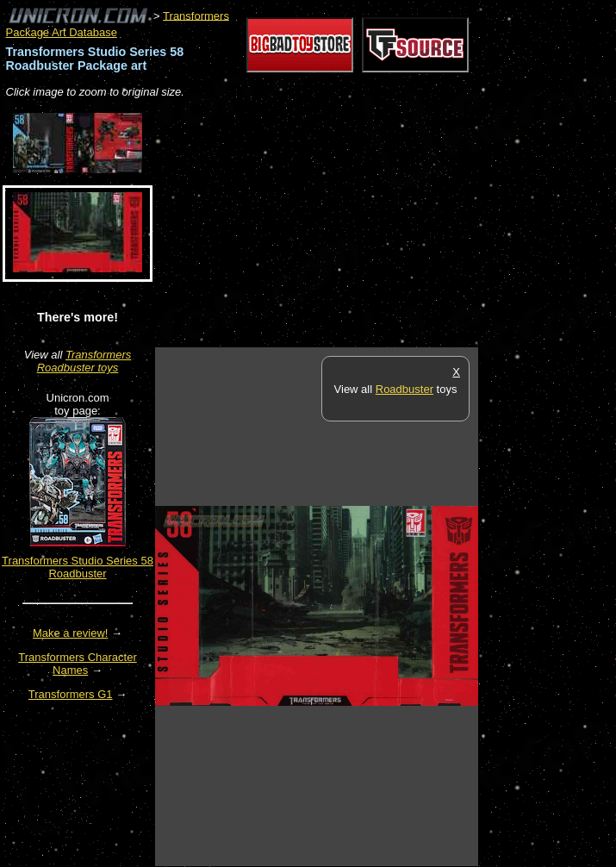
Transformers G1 (71, 694)
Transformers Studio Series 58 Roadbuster (78, 567)
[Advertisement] (357, 224)
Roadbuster (404, 389)
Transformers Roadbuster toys (84, 361)
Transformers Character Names (78, 664)
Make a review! (70, 633)
